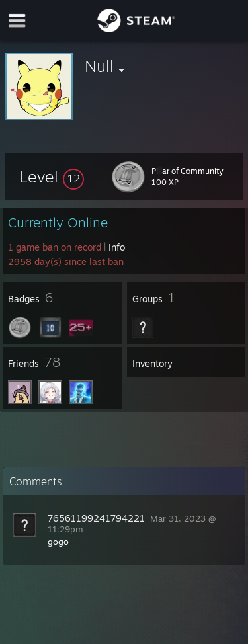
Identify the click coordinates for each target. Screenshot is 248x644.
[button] (52, 177)
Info (117, 247)
